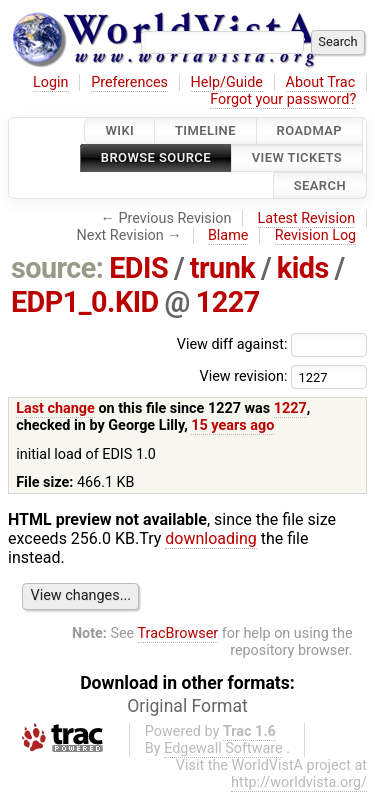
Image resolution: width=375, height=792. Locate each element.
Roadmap (310, 130)
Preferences (129, 82)
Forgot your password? (283, 99)
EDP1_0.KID (85, 302)
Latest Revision (307, 218)
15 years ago (232, 425)
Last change (55, 408)
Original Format (187, 706)
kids (303, 268)
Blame (228, 235)
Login (51, 82)
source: (57, 268)
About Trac (321, 82)
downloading (210, 538)
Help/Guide (227, 82)
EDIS (138, 268)
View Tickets (297, 158)
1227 (228, 302)
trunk (222, 268)
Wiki (119, 130)
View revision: (243, 376)
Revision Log (316, 235)
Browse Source (156, 158)
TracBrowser (178, 633)
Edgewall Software (223, 748)
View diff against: (272, 344)
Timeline (205, 130)
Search (320, 185)
